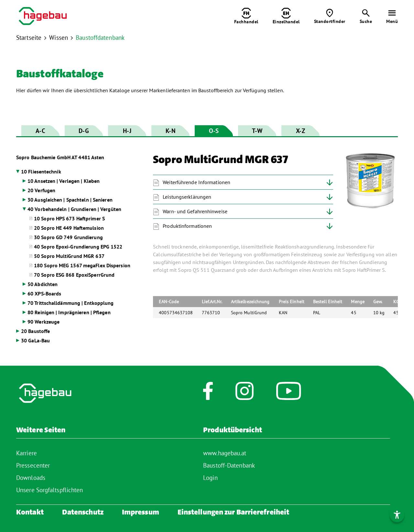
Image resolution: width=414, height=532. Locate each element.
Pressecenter (33, 465)
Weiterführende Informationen (196, 182)
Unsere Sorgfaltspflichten (50, 490)
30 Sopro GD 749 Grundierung (68, 237)
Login (210, 478)
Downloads (31, 478)
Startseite (29, 38)
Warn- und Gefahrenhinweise (195, 211)
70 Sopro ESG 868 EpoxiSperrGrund (74, 275)
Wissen (59, 38)
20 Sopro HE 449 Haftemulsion (69, 228)
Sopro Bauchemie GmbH (60, 157)
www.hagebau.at (225, 453)
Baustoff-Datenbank (229, 465)
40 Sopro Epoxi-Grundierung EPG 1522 (78, 247)
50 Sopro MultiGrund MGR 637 (69, 256)
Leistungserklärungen (187, 197)
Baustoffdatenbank (100, 38)
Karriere (27, 453)
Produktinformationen (187, 226)
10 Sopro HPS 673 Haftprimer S (69, 218)
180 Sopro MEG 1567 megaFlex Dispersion (82, 265)
